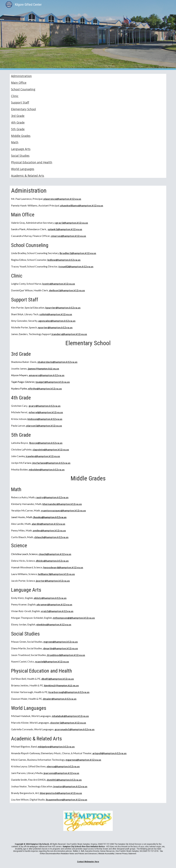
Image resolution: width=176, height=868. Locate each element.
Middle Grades (21, 136)
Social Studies (20, 156)
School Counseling (23, 89)
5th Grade (18, 129)
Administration (21, 76)
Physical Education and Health (32, 162)
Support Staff (20, 102)
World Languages (23, 169)
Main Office (19, 83)
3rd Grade (18, 116)
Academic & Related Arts (28, 176)
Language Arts (21, 149)
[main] (88, 494)
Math (15, 142)
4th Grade (18, 122)
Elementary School (24, 109)
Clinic (15, 96)
